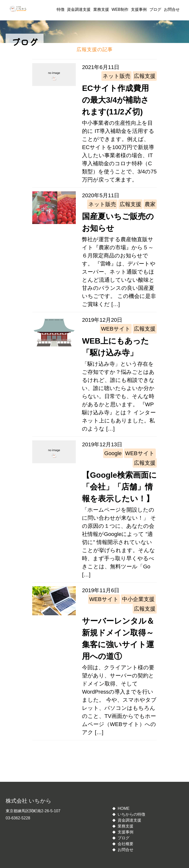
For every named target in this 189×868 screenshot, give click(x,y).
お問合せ (172, 9)
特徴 (61, 9)
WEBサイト (116, 329)
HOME (124, 808)
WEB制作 (120, 9)
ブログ (155, 9)
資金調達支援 (79, 9)
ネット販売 (117, 76)
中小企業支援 (138, 599)
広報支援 (145, 76)
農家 (150, 204)
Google (113, 453)
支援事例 (139, 9)
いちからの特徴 (131, 814)
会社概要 (126, 844)
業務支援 (101, 9)
